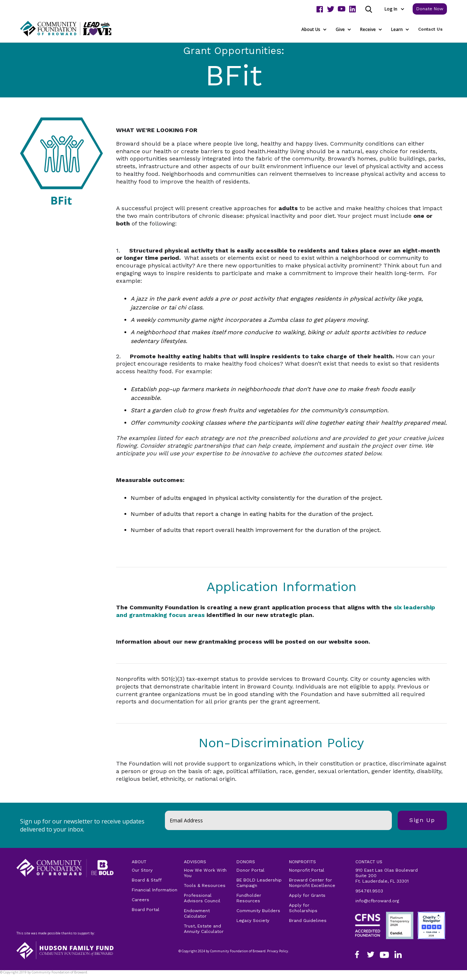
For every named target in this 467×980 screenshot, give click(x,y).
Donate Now (430, 9)
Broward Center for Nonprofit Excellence (312, 883)
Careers (140, 900)
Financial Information (155, 890)
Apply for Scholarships (303, 908)
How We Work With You (205, 873)
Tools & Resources (205, 886)
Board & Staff (147, 880)
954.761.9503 (369, 891)
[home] (75, 29)
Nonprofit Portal (307, 870)
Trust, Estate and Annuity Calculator (204, 929)
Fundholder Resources (249, 898)
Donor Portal (250, 870)
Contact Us (430, 29)
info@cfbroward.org (377, 901)
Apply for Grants (307, 895)
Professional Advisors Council (202, 898)
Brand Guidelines (308, 921)
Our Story (142, 870)
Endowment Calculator (197, 913)
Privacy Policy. (15, 977)
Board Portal (146, 910)
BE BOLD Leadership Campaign (259, 883)
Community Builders (258, 911)
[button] (394, 9)
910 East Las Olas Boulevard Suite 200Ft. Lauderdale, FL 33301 (387, 876)
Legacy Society (253, 921)
